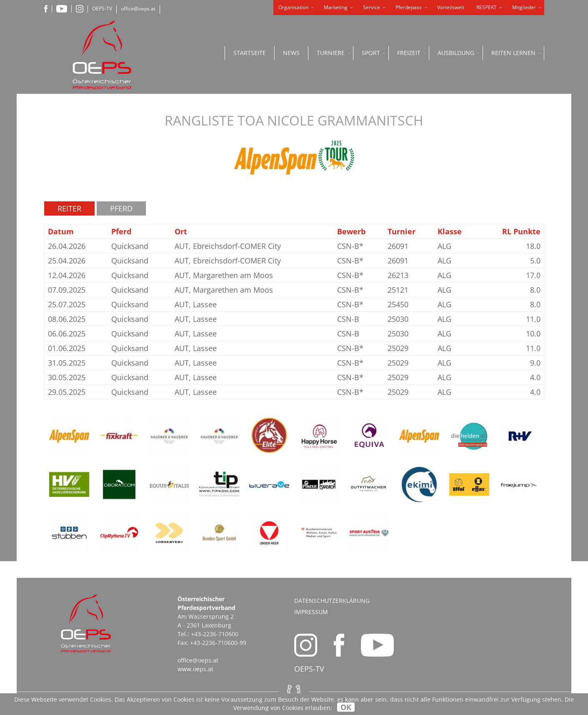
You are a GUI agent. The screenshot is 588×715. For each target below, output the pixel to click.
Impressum (311, 612)
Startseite (250, 53)
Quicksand (130, 246)
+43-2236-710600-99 (218, 643)
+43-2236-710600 (215, 634)
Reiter (69, 208)
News (291, 53)
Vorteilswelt (451, 7)
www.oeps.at (195, 669)
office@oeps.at (138, 9)
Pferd (121, 208)
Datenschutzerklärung (332, 601)
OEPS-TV (102, 9)
